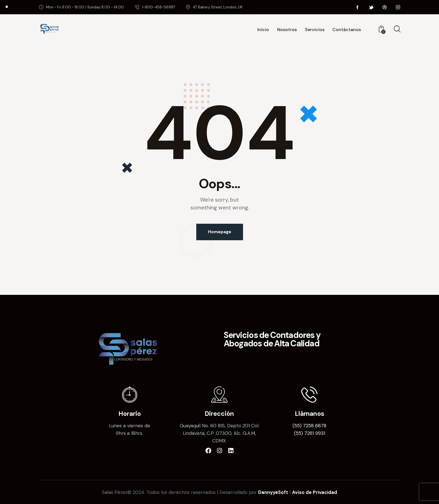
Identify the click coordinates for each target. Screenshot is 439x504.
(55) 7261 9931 (310, 433)
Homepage (220, 232)
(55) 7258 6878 (310, 426)
